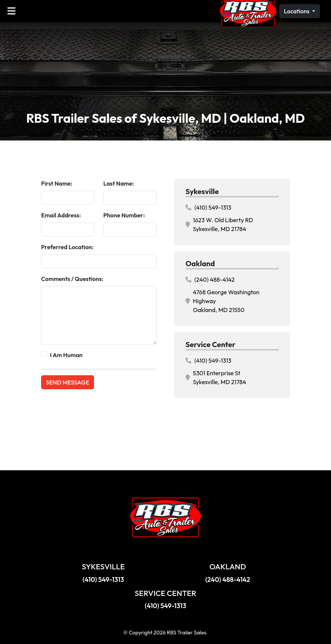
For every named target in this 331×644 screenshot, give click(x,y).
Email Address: (61, 215)
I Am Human (66, 355)
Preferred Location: (67, 247)
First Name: (57, 183)
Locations (297, 11)
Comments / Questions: (72, 279)
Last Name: (119, 183)
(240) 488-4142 (210, 279)
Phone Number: (124, 215)
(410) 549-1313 (208, 207)
